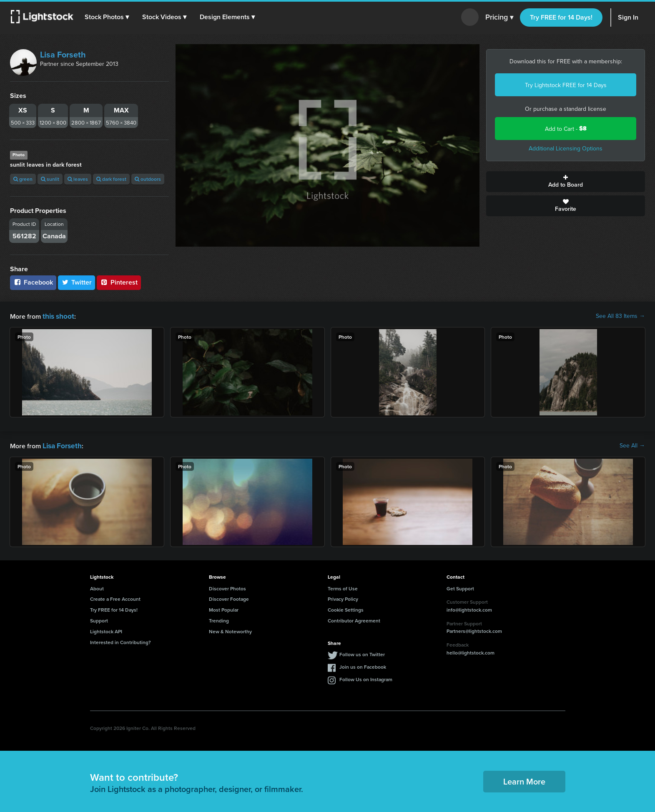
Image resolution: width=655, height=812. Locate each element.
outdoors (148, 179)
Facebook (33, 282)
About (97, 587)
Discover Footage (229, 597)
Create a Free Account (115, 597)
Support (99, 619)
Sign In (628, 17)
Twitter (77, 282)
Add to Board (566, 182)
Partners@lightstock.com (474, 629)
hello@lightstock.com (471, 651)
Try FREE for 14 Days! (561, 17)
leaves (78, 179)
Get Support (460, 587)
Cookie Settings (346, 608)
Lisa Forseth (63, 54)
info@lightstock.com (469, 608)
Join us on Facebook (363, 665)
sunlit (50, 179)
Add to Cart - (566, 129)
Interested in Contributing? (120, 641)
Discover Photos (227, 587)
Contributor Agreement (354, 619)
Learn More (524, 780)
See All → (632, 445)
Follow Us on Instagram (366, 678)
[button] (108, 17)
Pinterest (119, 282)
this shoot (57, 316)
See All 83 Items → (620, 316)
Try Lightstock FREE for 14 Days (566, 85)
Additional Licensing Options (566, 148)
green (23, 179)
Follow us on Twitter (362, 653)
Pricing (499, 17)
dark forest (111, 179)
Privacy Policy (343, 597)
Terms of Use (343, 587)
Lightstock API (106, 630)
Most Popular (224, 608)
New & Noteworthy (230, 630)
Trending (219, 619)
